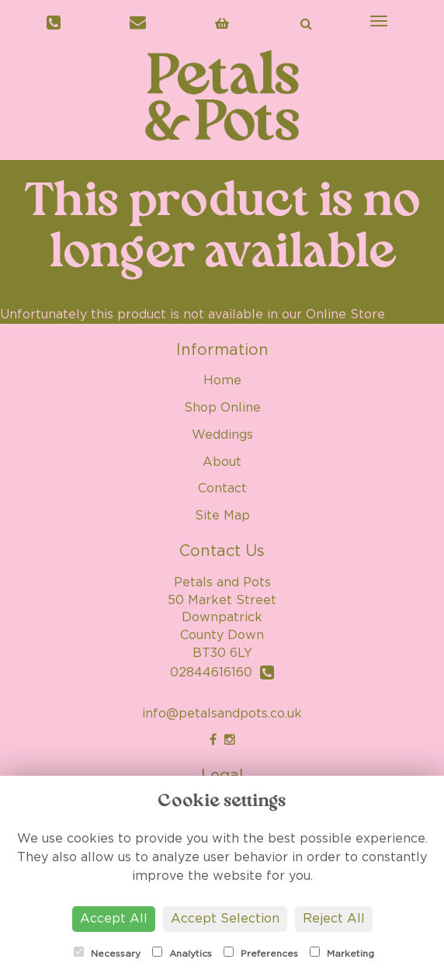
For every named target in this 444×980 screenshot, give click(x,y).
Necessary (107, 952)
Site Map (222, 516)
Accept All (114, 919)
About (222, 462)
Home (222, 381)
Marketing (342, 952)
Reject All (334, 919)
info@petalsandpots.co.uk (222, 714)
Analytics (182, 952)
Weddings (222, 435)
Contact (222, 488)
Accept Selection (225, 919)
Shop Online (222, 408)
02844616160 (222, 672)
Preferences (261, 952)
